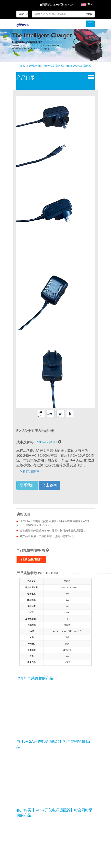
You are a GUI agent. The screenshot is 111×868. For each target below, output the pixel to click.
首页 (23, 66)
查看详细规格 (29, 471)
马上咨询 (49, 485)
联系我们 (27, 485)
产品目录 (35, 66)
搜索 (89, 14)
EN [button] (84, 6)
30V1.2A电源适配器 (78, 66)
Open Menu (90, 77)
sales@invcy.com (64, 4)
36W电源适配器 (53, 66)
